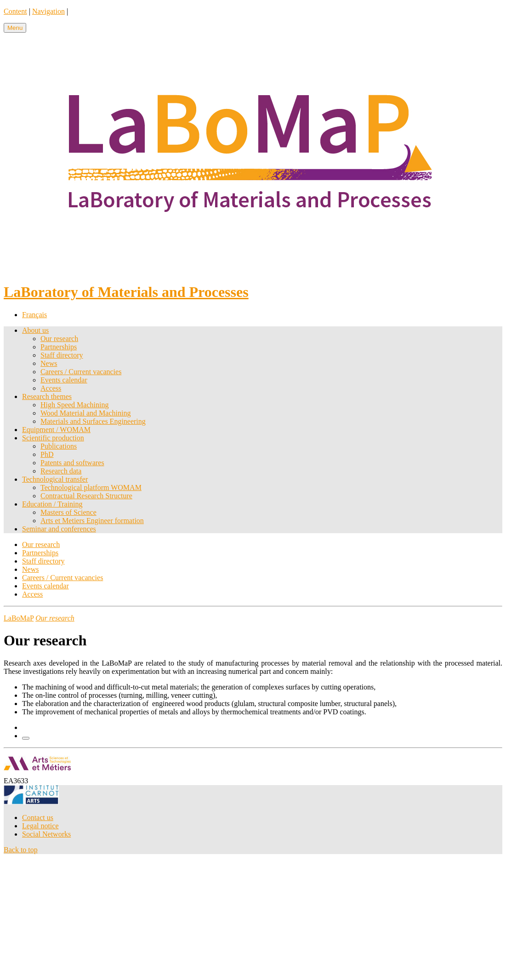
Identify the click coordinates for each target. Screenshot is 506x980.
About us (35, 330)
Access (51, 388)
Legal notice (40, 826)
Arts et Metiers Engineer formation (92, 521)
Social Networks (46, 834)
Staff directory (62, 355)
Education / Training (52, 504)
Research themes (47, 396)
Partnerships (59, 347)
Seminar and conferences (59, 529)
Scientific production (53, 438)
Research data (61, 471)
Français (34, 315)
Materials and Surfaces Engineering (93, 421)
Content (15, 11)
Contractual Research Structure (86, 496)
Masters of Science (68, 512)
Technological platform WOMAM (91, 487)
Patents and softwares (72, 463)
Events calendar (64, 380)
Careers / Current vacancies (81, 372)
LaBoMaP (19, 618)
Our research (59, 339)
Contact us (38, 818)
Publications (59, 446)
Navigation (48, 11)
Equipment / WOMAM (56, 430)
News (49, 363)
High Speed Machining (74, 405)
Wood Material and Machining (85, 413)
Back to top (21, 850)
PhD (47, 454)
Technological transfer (55, 479)
